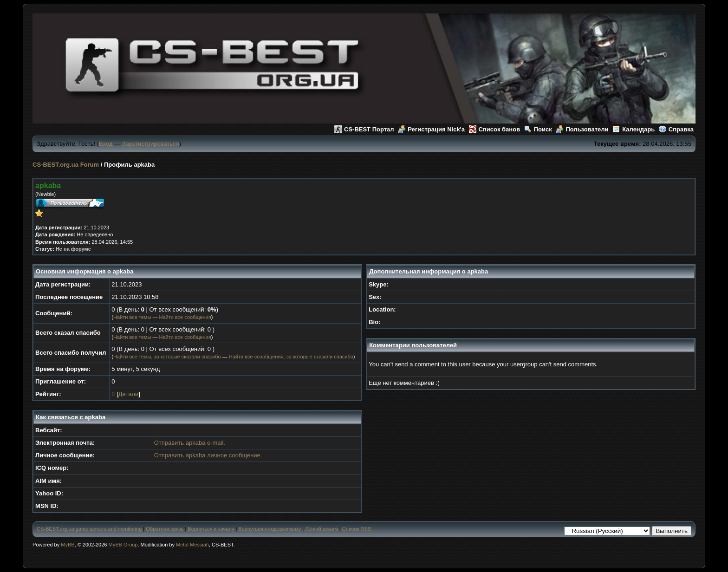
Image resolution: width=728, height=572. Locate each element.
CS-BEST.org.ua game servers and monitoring (89, 529)
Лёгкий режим (322, 529)
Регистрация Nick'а (431, 129)
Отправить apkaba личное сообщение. (208, 455)
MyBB (68, 545)
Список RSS (357, 529)
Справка (676, 129)
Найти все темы (132, 317)
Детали (129, 394)
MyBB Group (123, 545)
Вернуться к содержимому (270, 529)
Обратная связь (165, 529)
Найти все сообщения (185, 317)
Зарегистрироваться (151, 144)
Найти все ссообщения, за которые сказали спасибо (291, 357)
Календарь (634, 129)
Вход (106, 144)
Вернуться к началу (211, 529)
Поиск (538, 129)
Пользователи (582, 129)
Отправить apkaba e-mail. (190, 443)
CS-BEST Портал (364, 129)
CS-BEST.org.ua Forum (66, 165)
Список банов (495, 129)
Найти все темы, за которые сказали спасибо (167, 357)
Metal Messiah (192, 545)
